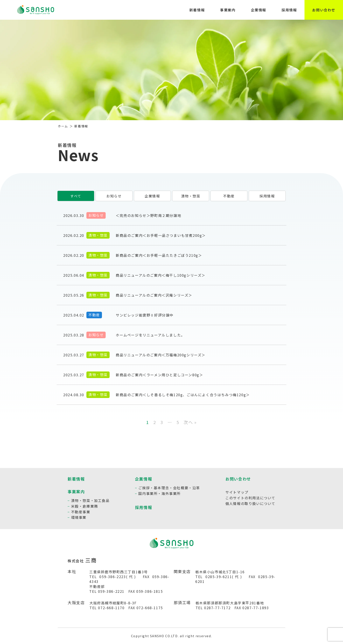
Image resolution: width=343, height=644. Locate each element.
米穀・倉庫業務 (85, 506)
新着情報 (197, 10)
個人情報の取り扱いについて (250, 503)
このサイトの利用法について (250, 498)
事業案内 (228, 10)
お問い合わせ (324, 10)
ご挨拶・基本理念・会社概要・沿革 (169, 488)
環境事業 (79, 517)
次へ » (190, 422)
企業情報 (259, 10)
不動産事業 (81, 512)
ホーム (63, 126)
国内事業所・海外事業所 (159, 493)
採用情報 (289, 10)
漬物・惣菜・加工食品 (90, 500)
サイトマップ (237, 492)
